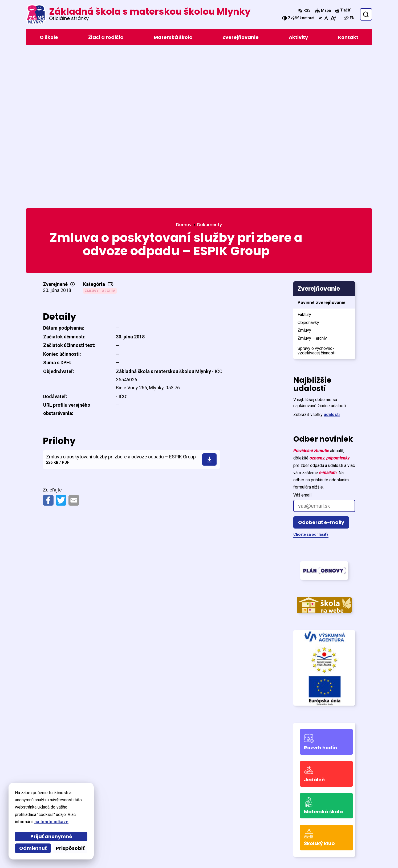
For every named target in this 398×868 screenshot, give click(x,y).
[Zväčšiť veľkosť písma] (333, 18)
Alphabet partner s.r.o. (99, 854)
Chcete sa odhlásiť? (311, 380)
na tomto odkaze (38, 822)
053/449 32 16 (306, 816)
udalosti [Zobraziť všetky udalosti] (332, 260)
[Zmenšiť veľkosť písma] (320, 18)
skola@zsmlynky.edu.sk (316, 829)
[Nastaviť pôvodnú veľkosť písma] (326, 18)
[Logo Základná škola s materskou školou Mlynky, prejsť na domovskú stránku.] (138, 14)
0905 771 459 (306, 823)
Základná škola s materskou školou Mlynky (200, 854)
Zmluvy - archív (100, 136)
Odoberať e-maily (321, 368)
